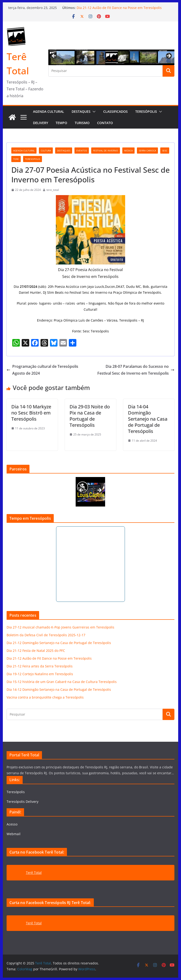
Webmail (14, 834)
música (128, 151)
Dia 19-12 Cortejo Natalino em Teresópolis (40, 674)
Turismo (82, 123)
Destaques (81, 111)
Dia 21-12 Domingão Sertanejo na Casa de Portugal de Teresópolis (59, 643)
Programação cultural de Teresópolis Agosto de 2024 (42, 370)
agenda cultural (24, 151)
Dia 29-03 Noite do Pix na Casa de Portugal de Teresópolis (90, 416)
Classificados (115, 111)
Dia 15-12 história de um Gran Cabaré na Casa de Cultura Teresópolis (62, 682)
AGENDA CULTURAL (49, 111)
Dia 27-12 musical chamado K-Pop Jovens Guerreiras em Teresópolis (60, 627)
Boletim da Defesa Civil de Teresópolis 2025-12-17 (46, 635)
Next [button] (169, 56)
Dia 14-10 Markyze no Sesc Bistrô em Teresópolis (31, 413)
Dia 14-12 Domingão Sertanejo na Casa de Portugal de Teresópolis (59, 689)
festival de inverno (106, 151)
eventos (82, 151)
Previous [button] (54, 56)
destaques (64, 151)
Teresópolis (146, 111)
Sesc (165, 151)
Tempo (61, 123)
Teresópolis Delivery (23, 802)
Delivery (41, 123)
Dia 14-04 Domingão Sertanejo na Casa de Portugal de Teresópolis (148, 419)
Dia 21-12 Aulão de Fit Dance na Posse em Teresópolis (119, 8)
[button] (93, 112)
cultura (46, 151)
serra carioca (147, 151)
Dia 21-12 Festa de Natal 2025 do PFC (36, 651)
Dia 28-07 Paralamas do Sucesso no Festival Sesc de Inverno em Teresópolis (136, 370)
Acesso (12, 824)
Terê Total (34, 873)
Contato (105, 123)
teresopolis (33, 159)
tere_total (53, 190)
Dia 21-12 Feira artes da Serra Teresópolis (40, 666)
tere (16, 159)
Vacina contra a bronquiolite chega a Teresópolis (45, 697)
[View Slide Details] (90, 492)
